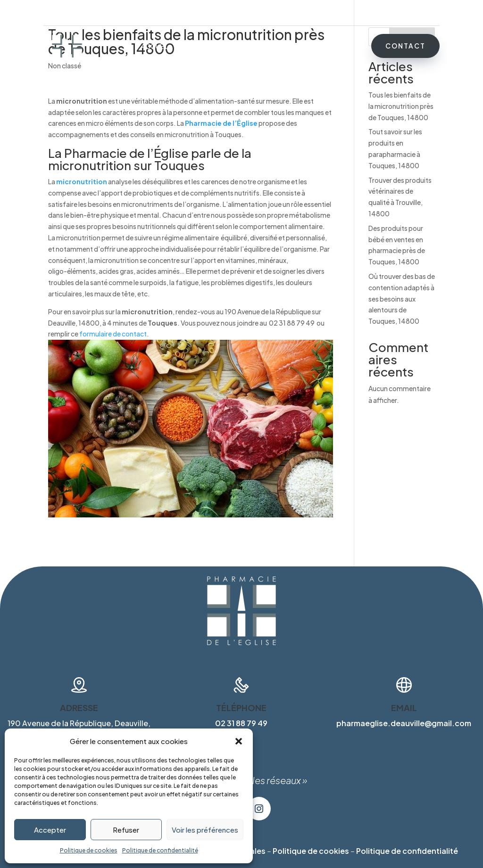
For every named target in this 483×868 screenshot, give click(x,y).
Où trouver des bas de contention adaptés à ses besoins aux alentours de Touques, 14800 (402, 299)
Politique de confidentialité (160, 850)
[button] (239, 741)
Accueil (155, 47)
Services (194, 47)
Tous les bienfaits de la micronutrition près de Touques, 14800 (401, 106)
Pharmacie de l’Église (221, 123)
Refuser (126, 830)
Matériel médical (250, 47)
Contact (405, 46)
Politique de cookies (89, 850)
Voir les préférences (205, 830)
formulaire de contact (113, 334)
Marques (305, 47)
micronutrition (82, 181)
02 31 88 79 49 (417, 13)
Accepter (50, 830)
